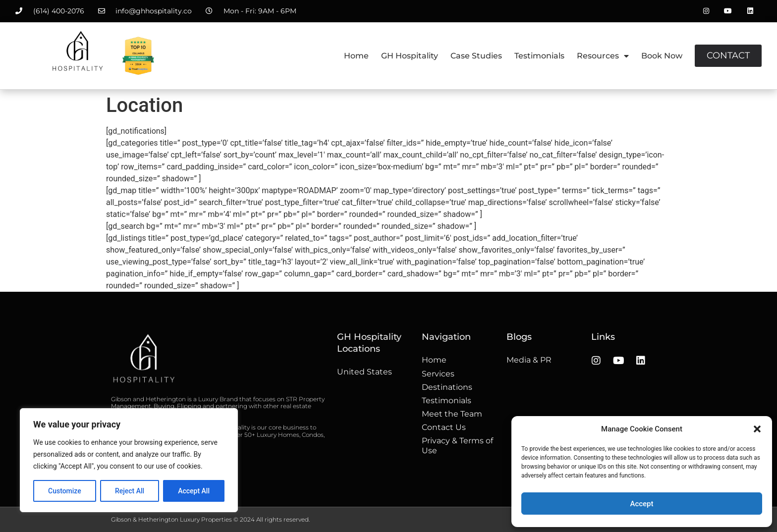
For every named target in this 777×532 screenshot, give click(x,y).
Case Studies (476, 56)
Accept (641, 504)
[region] (129, 460)
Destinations (447, 387)
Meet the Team (452, 414)
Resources (603, 56)
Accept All (194, 491)
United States (364, 372)
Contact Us (444, 427)
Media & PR (529, 360)
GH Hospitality (410, 56)
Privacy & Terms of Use (457, 445)
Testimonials (539, 56)
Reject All (130, 491)
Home (356, 56)
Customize (65, 491)
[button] (757, 429)
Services (438, 374)
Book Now (662, 56)
